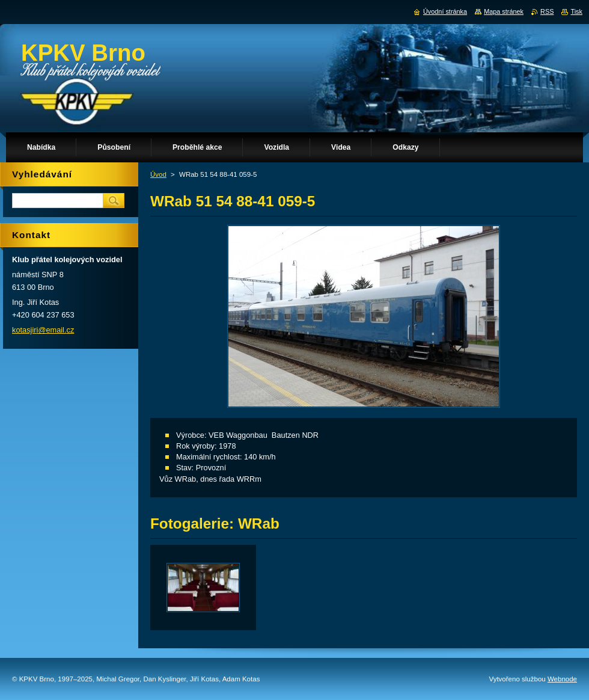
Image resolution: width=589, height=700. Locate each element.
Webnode (562, 679)
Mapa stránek (504, 11)
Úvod (158, 174)
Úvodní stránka (445, 11)
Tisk (576, 11)
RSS (547, 11)
